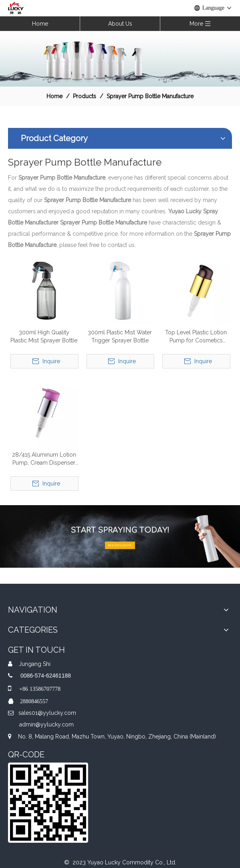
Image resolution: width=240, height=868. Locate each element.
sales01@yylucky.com (47, 713)
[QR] (48, 803)
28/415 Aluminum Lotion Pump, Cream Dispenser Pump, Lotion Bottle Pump (44, 459)
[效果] (120, 59)
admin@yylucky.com (46, 724)
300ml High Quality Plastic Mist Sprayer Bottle (44, 336)
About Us (120, 24)
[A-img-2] (120, 536)
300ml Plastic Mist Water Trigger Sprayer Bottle (120, 336)
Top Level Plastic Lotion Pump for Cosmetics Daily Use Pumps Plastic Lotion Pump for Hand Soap (196, 337)
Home (40, 24)
